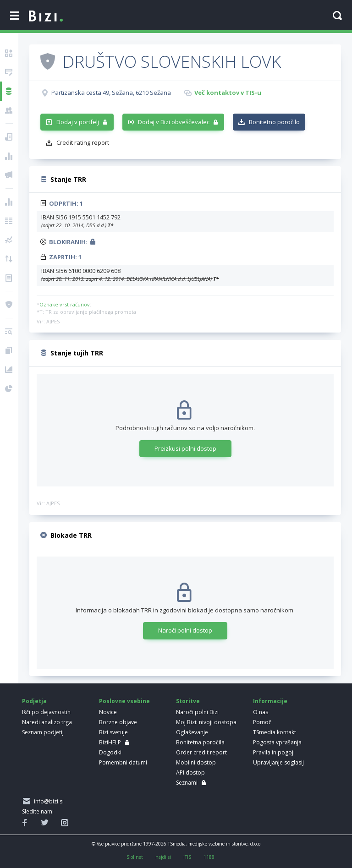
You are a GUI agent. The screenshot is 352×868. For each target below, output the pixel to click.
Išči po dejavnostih (46, 712)
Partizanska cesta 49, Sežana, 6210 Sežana (111, 93)
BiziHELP (110, 742)
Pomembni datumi (123, 762)
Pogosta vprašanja (277, 742)
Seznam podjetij (43, 732)
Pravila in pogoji (274, 752)
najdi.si (163, 857)
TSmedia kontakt (275, 732)
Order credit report (201, 752)
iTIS (187, 857)
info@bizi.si (47, 801)
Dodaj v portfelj (78, 122)
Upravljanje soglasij (278, 762)
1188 (209, 857)
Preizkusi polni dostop (185, 448)
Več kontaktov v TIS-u (228, 93)
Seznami (187, 783)
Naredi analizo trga (47, 722)
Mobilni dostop (196, 762)
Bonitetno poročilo (274, 122)
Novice (108, 712)
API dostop (190, 772)
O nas (261, 712)
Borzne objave (118, 722)
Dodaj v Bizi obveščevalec (174, 122)
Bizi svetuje (113, 732)
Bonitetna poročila (200, 742)
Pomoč (262, 722)
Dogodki (110, 752)
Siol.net (135, 857)
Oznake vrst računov (65, 304)
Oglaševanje (192, 732)
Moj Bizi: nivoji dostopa (206, 722)
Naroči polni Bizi (197, 712)
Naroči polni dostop (185, 630)
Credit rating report (83, 142)
